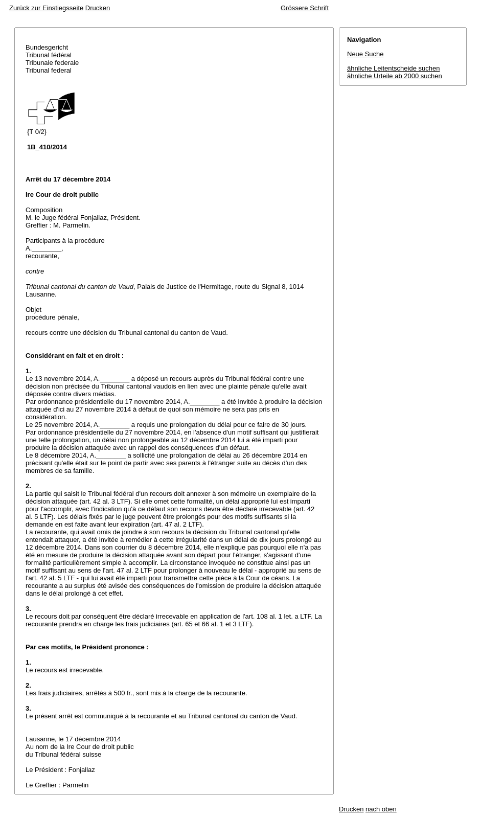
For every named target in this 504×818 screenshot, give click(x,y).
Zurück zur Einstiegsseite (46, 8)
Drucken (98, 8)
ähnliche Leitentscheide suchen (393, 68)
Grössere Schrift (305, 8)
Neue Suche (365, 54)
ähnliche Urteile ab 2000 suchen (395, 76)
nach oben (381, 809)
